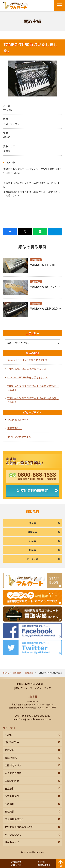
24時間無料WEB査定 (32, 490)
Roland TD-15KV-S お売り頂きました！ (29, 360)
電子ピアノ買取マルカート (21, 437)
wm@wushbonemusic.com (36, 719)
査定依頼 (10, 788)
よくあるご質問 (13, 773)
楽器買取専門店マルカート (32, 684)
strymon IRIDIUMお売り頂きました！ (28, 377)
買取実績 (17, 673)
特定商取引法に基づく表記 (19, 827)
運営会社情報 (12, 796)
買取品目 (10, 750)
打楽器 (32, 550)
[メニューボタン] (59, 6)
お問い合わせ (12, 781)
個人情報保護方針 (14, 819)
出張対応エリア (13, 765)
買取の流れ (11, 758)
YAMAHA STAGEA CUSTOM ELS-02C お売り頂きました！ (33, 388)
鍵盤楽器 (32, 532)
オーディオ (32, 559)
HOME (6, 673)
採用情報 (10, 804)
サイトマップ (12, 842)
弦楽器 (32, 523)
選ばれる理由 (12, 742)
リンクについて (13, 835)
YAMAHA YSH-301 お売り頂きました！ (28, 369)
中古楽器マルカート (18, 420)
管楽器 (32, 541)
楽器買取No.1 (15, 428)
